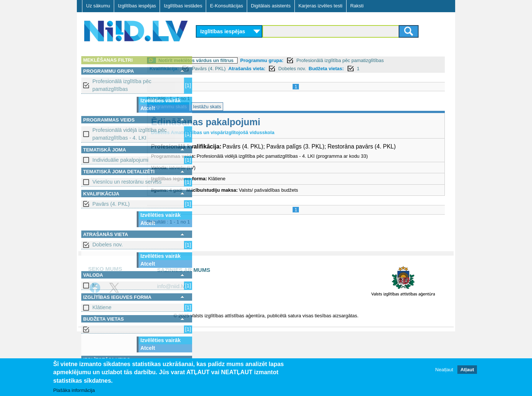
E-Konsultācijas (226, 6)
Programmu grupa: (313, 60)
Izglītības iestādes (183, 6)
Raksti (357, 6)
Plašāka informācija (74, 391)
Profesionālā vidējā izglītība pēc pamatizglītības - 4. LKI (129, 134)
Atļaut (467, 370)
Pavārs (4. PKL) (111, 204)
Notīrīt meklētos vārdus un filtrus (247, 60)
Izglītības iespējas (137, 6)
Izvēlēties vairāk (161, 100)
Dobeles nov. (108, 245)
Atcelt (148, 108)
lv (94, 285)
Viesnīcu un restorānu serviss (127, 182)
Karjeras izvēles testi (320, 6)
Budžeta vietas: (377, 69)
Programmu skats (219, 107)
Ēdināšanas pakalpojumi (257, 122)
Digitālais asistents (271, 6)
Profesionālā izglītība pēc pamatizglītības (122, 85)
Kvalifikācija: (215, 69)
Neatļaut (444, 370)
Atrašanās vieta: (298, 69)
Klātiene (102, 307)
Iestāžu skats (258, 107)
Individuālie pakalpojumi (120, 160)
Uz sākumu (98, 6)
